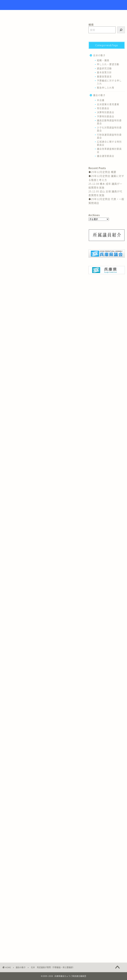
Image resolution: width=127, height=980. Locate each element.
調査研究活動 (104, 68)
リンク (84, 14)
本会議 (101, 100)
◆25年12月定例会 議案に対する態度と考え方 (106, 178)
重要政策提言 (104, 76)
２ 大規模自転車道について (45, 82)
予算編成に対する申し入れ (109, 82)
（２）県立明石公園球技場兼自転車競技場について (52, 73)
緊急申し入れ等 (106, 88)
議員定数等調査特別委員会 (109, 122)
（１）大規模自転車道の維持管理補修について (52, 87)
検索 (91, 25)
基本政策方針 (104, 72)
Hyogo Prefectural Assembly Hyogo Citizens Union (64, 5)
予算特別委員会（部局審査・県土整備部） (44, 55)
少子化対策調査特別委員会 (109, 129)
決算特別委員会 (106, 112)
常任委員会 (103, 108)
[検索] (121, 30)
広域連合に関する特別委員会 (109, 143)
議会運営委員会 (106, 156)
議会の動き (8, 28)
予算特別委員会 (11, 883)
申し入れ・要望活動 (108, 64)
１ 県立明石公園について (43, 61)
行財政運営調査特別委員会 (109, 136)
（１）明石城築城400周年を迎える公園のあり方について (52, 66)
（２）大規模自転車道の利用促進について (52, 94)
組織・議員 (103, 60)
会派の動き (99, 55)
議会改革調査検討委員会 (109, 150)
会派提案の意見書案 (108, 104)
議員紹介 (67, 14)
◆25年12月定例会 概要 (102, 172)
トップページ (47, 14)
